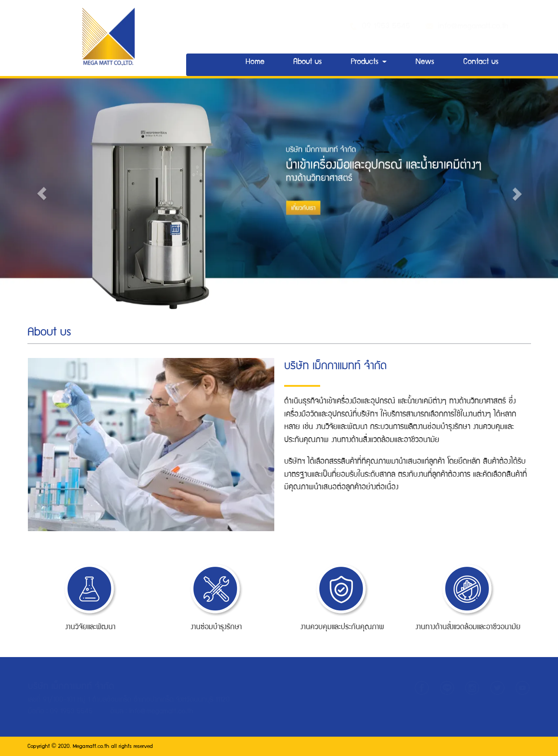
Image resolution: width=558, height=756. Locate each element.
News (425, 62)
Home (255, 62)
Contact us (481, 62)
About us (308, 62)
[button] (42, 190)
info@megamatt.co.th (473, 27)
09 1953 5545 (388, 27)
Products (369, 62)
